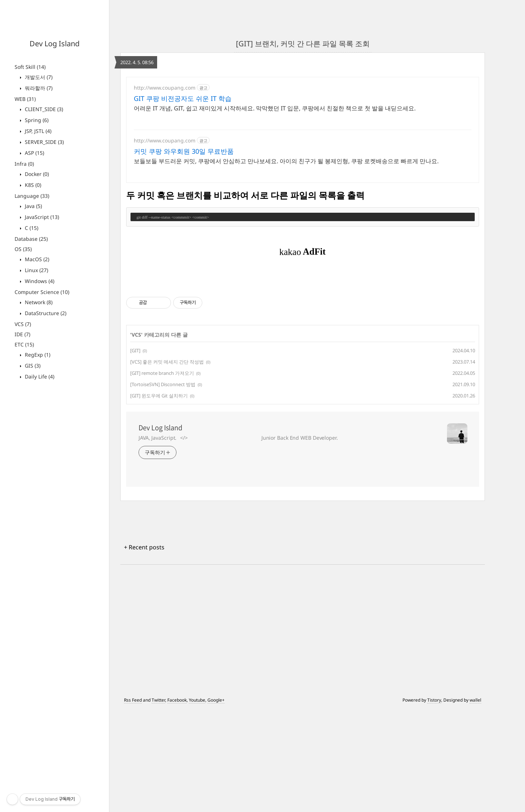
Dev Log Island (55, 44)
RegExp (37, 355)
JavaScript (41, 217)
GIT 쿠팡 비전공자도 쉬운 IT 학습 (183, 98)
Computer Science (42, 292)
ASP (34, 153)
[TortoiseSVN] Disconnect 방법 (163, 486)
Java (33, 206)
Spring (36, 120)
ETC (24, 344)
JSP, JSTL (37, 131)
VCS (23, 324)
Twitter (158, 802)
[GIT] (135, 452)
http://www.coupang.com (165, 88)
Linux (36, 270)
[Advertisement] (303, 328)
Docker (36, 174)
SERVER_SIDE (44, 142)
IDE (22, 334)
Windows (39, 281)
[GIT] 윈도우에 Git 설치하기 (159, 498)
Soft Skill (30, 67)
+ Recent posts (144, 649)
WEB (25, 99)
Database (31, 239)
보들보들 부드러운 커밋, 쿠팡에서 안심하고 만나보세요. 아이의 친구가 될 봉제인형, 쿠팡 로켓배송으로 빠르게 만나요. (286, 161)
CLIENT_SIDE (43, 109)
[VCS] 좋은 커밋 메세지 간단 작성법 (167, 464)
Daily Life (39, 376)
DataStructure (45, 313)
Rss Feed (133, 802)
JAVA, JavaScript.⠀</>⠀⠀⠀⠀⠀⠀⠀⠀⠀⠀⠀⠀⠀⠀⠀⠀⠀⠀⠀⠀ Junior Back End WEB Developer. (238, 540)
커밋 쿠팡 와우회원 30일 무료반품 (184, 151)
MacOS (36, 259)
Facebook (177, 802)
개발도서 (38, 77)
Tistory (434, 802)
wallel (475, 802)
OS (23, 249)
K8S (32, 185)
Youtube (197, 802)
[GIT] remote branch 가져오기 (162, 475)
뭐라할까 (38, 88)
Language (32, 196)
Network (38, 302)
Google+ (216, 802)
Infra (24, 164)
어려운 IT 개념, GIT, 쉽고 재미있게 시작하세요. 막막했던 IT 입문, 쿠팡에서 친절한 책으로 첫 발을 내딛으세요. (275, 108)
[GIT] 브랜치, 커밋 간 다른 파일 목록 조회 (303, 44)
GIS (32, 366)
